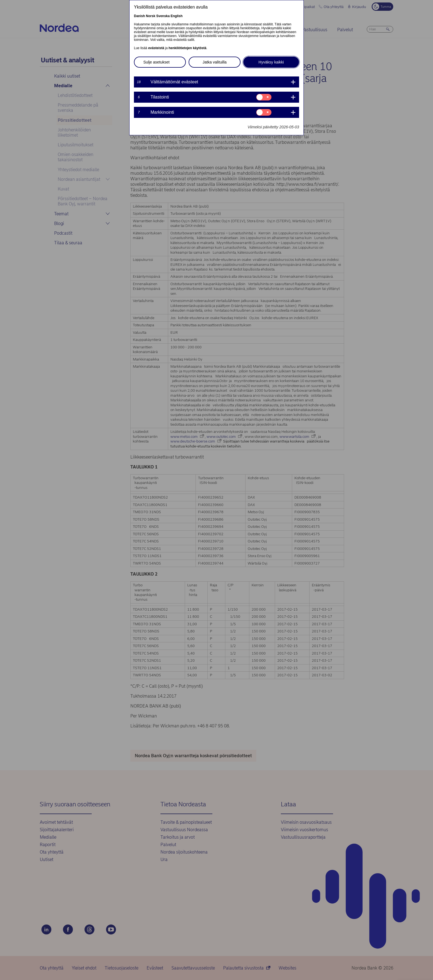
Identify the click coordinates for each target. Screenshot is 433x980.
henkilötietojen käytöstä (187, 48)
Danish (139, 16)
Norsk (151, 16)
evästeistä (156, 48)
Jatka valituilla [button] (214, 62)
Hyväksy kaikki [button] (271, 62)
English (177, 16)
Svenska (163, 16)
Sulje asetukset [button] (156, 62)
